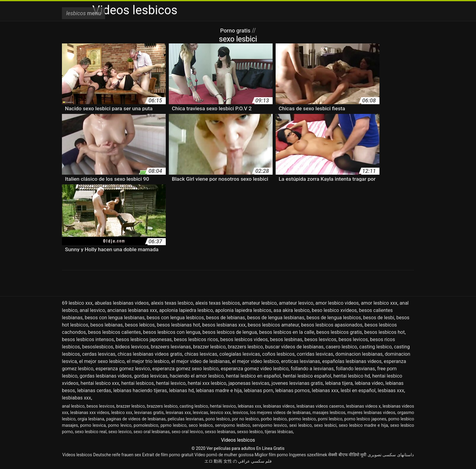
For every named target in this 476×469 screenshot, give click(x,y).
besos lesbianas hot (178, 325)
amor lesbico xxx (379, 303)
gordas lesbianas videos (106, 376)
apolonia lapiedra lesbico (186, 310)
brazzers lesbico (245, 347)
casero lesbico (341, 347)
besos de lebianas (226, 318)
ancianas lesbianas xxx (132, 310)
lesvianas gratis (149, 413)
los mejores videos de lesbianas (280, 413)
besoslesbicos (97, 347)
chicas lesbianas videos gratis (150, 354)
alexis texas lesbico (172, 303)
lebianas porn (258, 390)
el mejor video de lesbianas (201, 361)
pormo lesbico (302, 419)
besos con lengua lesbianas (115, 318)
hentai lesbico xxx (100, 383)
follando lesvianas (355, 369)
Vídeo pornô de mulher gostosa (224, 455)
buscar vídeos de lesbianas (294, 347)
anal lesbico (73, 406)
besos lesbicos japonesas (144, 339)
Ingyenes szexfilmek (308, 455)
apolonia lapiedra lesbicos (243, 310)
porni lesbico (330, 419)
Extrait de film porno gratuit (168, 455)
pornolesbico (146, 425)
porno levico (120, 425)
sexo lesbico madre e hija (363, 425)
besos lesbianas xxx (224, 325)
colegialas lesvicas (240, 354)
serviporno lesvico (270, 425)
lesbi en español (358, 390)
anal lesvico (92, 310)
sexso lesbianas (220, 432)
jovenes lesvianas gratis (297, 383)
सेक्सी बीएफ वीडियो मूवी (347, 455)
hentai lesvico (171, 383)
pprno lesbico (173, 425)
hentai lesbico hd (352, 376)
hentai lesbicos (137, 383)
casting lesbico (375, 347)
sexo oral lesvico (187, 432)
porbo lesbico (274, 419)
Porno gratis (236, 30)
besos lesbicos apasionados (332, 325)
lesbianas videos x (363, 406)
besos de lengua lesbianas (276, 318)
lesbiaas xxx (391, 390)
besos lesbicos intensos (88, 339)
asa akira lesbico (292, 310)
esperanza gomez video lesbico (255, 369)
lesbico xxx (122, 413)
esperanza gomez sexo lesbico (186, 369)
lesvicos (241, 413)
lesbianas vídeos (279, 406)
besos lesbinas (286, 339)
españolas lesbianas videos (352, 361)
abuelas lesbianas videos (122, 303)
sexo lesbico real (91, 432)
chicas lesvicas (201, 354)
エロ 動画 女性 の (221, 461)
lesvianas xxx (178, 413)
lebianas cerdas (94, 390)
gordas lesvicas (151, 376)
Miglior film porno (271, 455)
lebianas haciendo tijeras (140, 390)
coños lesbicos (279, 354)
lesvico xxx (220, 413)
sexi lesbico (301, 425)
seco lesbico (201, 425)
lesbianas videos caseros (320, 406)
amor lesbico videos (337, 303)
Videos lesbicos (77, 455)
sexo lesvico (120, 432)
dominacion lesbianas (359, 354)
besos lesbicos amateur (273, 325)
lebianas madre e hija (219, 390)
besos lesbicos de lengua (230, 332)
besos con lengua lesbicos (175, 318)
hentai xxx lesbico (207, 383)
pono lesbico (218, 419)
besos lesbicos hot (384, 332)
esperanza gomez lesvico (123, 369)
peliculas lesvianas (186, 419)
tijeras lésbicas (279, 432)
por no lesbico (245, 419)
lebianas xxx (325, 390)
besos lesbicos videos (244, 339)
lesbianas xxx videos (90, 413)
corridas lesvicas (315, 354)
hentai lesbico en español (253, 376)
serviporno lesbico (232, 425)
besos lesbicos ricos (196, 339)
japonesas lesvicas (249, 383)
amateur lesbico (259, 303)
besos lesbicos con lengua (172, 332)
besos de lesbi (379, 318)
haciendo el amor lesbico (197, 376)
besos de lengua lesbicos (334, 318)
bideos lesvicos (132, 347)
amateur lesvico (296, 303)
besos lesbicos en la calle (287, 332)
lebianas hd (182, 390)
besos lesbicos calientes (114, 332)
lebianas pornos (292, 390)
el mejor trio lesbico (148, 361)
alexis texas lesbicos (218, 303)
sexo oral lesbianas (152, 432)
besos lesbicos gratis (339, 332)
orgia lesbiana (91, 419)
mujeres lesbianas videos (371, 413)
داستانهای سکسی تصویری (391, 455)
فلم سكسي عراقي (255, 461)
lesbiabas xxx (76, 398)
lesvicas (200, 413)
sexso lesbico (250, 432)
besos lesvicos (320, 339)
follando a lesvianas (312, 369)
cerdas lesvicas (99, 354)
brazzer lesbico (209, 347)
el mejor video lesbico (255, 361)
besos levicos (353, 339)
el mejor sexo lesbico (102, 361)
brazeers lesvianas (171, 347)
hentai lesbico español (307, 376)
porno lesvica (93, 425)
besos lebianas (107, 325)
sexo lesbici (325, 425)
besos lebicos (140, 325)
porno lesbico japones (365, 419)
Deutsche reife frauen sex (117, 455)
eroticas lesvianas (301, 361)
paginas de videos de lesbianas (136, 419)
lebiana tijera (339, 383)
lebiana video (369, 383)
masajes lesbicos (329, 413)
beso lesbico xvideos (334, 310)
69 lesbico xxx (77, 303)
